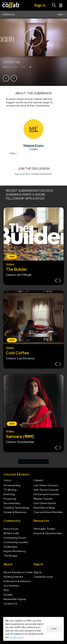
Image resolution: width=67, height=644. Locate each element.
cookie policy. (17, 637)
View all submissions (33, 462)
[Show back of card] (58, 281)
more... (13, 153)
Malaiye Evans (34, 145)
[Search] (54, 5)
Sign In (28, 174)
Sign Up (18, 174)
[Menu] (61, 5)
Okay (54, 629)
